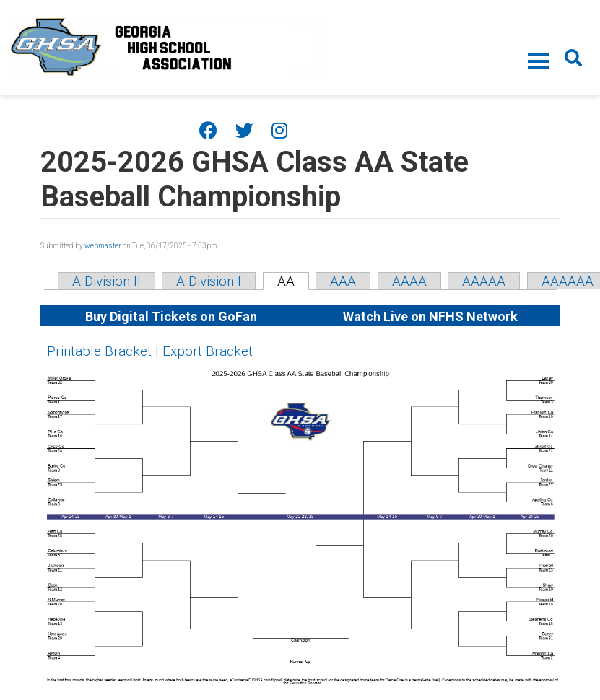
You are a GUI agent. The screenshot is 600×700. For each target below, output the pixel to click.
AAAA (409, 281)
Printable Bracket (99, 351)
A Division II (106, 281)
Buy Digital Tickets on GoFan (170, 316)
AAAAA (484, 281)
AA (286, 281)
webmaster (103, 246)
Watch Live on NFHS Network (430, 316)
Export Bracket (208, 351)
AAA (343, 281)
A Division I (209, 281)
